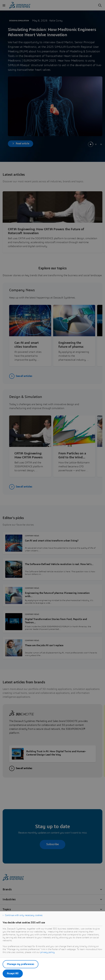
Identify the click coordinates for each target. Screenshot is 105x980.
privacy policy (47, 952)
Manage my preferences (21, 964)
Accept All (13, 973)
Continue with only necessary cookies (24, 915)
